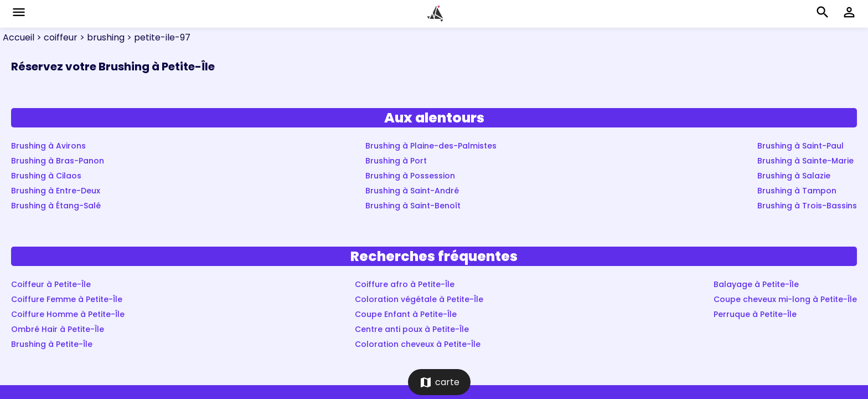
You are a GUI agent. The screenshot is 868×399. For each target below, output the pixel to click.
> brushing (101, 37)
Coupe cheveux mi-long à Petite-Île (785, 299)
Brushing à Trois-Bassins (807, 206)
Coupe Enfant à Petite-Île (406, 314)
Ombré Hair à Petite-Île (58, 329)
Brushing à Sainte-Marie (805, 161)
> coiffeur (56, 37)
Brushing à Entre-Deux (56, 191)
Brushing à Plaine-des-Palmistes (431, 146)
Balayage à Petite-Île (756, 284)
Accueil (19, 37)
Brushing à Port (396, 161)
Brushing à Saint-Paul (800, 146)
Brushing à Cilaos (46, 176)
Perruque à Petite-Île (755, 314)
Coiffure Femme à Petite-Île (67, 299)
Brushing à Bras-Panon (58, 161)
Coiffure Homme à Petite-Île (68, 314)
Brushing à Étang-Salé (56, 206)
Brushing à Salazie (794, 176)
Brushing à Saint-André (412, 191)
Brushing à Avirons (48, 146)
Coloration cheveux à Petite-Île (418, 344)
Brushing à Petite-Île (52, 344)
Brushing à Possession (410, 176)
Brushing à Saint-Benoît (413, 206)
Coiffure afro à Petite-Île (405, 284)
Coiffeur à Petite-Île (51, 284)
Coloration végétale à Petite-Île (419, 299)
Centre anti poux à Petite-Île (412, 329)
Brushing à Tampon (797, 191)
